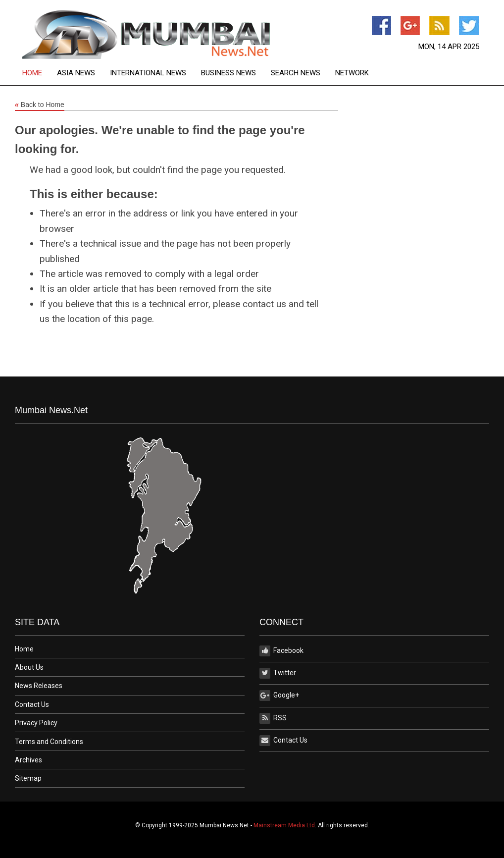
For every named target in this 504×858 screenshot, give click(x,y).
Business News (228, 73)
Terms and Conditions (49, 742)
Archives (28, 760)
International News (148, 73)
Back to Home (40, 105)
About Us (29, 667)
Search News (296, 73)
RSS (273, 718)
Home (32, 73)
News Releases (39, 686)
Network (352, 73)
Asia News (76, 73)
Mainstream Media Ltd (284, 825)
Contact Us (32, 704)
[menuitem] (40, 73)
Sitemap (28, 778)
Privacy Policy (36, 723)
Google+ (279, 696)
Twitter (278, 673)
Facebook (281, 651)
